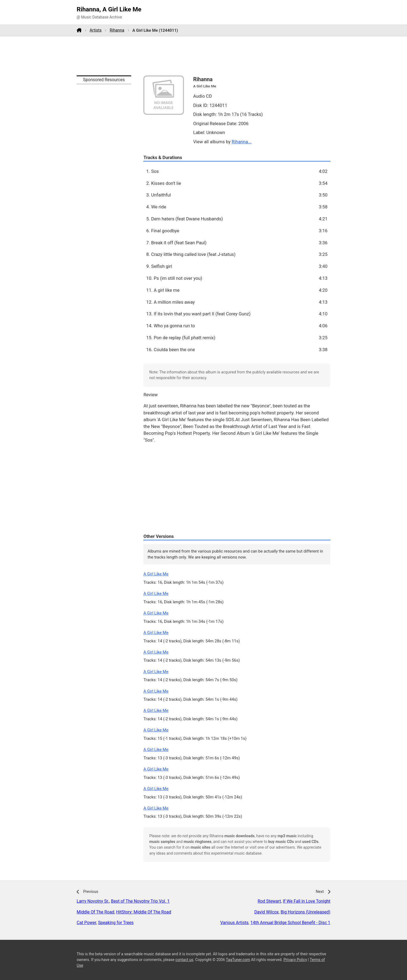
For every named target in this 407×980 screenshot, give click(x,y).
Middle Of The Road (96, 912)
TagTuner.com (238, 960)
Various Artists (234, 923)
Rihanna (117, 30)
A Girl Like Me (156, 574)
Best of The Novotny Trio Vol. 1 (140, 901)
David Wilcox (266, 912)
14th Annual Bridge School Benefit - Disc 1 (290, 923)
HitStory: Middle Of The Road (144, 912)
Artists (96, 30)
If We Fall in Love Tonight (307, 901)
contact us (184, 960)
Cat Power (86, 923)
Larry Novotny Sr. (93, 901)
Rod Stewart (269, 901)
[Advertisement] (203, 56)
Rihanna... (242, 142)
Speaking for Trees (116, 923)
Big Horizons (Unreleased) (305, 912)
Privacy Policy (295, 960)
